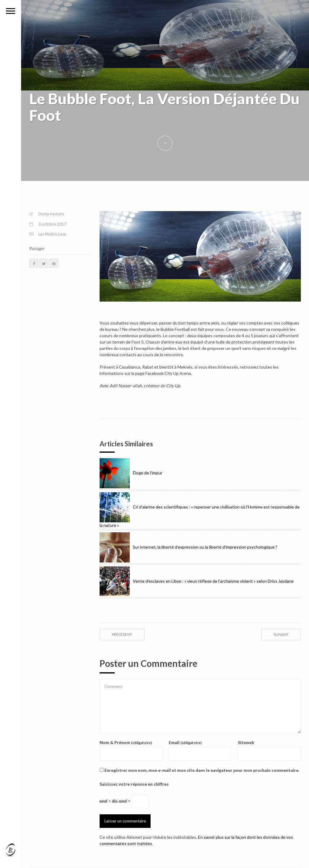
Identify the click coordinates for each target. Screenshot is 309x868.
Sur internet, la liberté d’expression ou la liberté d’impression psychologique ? (188, 547)
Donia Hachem (51, 214)
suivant (281, 634)
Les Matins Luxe (52, 234)
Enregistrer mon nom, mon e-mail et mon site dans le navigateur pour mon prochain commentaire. (202, 770)
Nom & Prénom (126, 742)
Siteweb (246, 742)
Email (185, 742)
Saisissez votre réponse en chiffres (134, 784)
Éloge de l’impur (131, 473)
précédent (122, 634)
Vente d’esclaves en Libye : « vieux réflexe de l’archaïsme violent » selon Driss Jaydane (197, 581)
